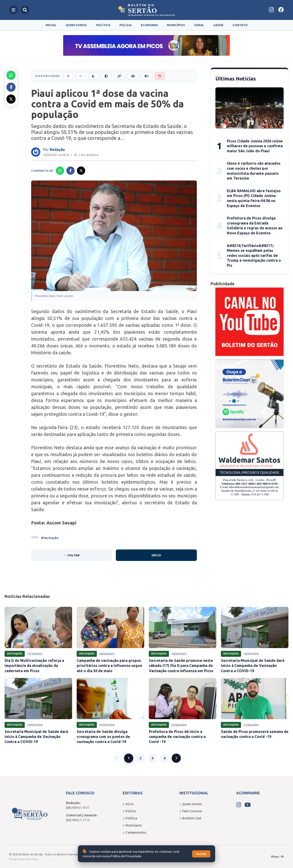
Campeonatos (134, 832)
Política (103, 25)
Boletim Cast (190, 818)
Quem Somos (76, 25)
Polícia (126, 25)
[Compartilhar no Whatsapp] (11, 75)
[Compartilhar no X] (11, 99)
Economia (149, 25)
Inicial (51, 25)
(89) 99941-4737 (78, 808)
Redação (57, 150)
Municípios (176, 25)
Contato (240, 25)
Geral (199, 25)
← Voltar (72, 555)
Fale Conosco (191, 811)
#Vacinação (50, 538)
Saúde (218, 25)
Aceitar (201, 854)
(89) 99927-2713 (78, 820)
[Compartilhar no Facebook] (11, 87)
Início (156, 555)
